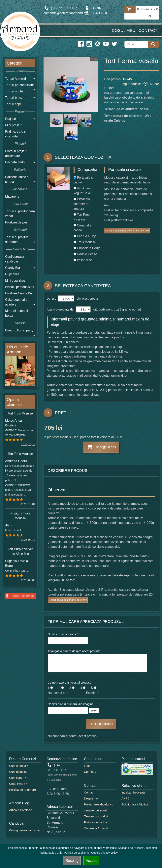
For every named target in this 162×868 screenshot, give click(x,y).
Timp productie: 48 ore (139, 84)
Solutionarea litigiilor (135, 804)
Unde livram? (18, 784)
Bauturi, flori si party (19, 330)
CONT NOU (97, 13)
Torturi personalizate (19, 85)
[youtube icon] (106, 44)
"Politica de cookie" (75, 853)
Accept (91, 861)
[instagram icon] (89, 44)
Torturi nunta (14, 91)
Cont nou (90, 772)
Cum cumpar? (18, 766)
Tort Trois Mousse (20, 413)
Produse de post (17, 222)
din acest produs (87, 298)
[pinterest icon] (98, 44)
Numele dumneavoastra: (64, 634)
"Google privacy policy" (104, 853)
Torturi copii (13, 104)
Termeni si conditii (96, 816)
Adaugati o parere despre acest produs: (74, 651)
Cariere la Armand (96, 828)
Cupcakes (12, 274)
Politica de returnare (22, 790)
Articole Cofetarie (21, 810)
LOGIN (93, 8)
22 (96, 309)
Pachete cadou (16, 162)
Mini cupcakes (15, 281)
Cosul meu (124, 30)
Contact (148, 30)
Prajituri (11, 119)
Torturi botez (14, 98)
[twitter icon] (114, 44)
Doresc (52, 298)
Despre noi (91, 798)
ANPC (126, 798)
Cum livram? (17, 778)
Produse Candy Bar (19, 293)
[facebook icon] (81, 44)
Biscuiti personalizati (20, 287)
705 (49, 428)
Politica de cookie (96, 822)
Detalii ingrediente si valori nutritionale (127, 231)
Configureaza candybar (25, 830)
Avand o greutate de (60, 309)
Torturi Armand (16, 79)
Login (88, 766)
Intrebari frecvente (133, 792)
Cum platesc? (18, 772)
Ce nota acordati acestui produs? (70, 682)
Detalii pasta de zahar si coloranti (68, 600)
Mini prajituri (14, 125)
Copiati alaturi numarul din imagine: (71, 704)
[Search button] (153, 44)
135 (119, 309)
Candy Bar (13, 268)
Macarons (12, 196)
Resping (72, 861)
